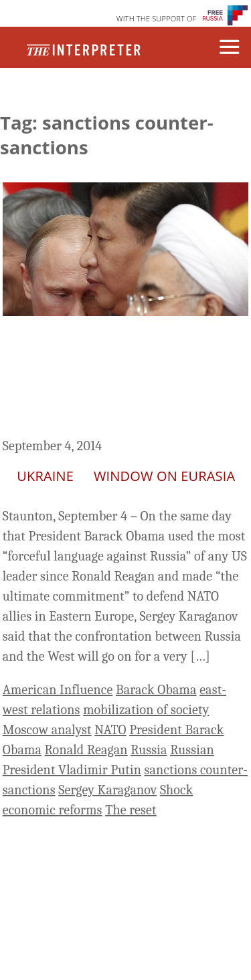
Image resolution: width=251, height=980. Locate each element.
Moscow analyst (47, 730)
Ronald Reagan (86, 750)
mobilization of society (146, 710)
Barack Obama (156, 690)
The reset (131, 810)
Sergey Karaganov (107, 790)
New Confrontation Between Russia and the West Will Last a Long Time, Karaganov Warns (118, 379)
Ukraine (45, 476)
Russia (149, 750)
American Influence (58, 690)
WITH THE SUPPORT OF (157, 18)
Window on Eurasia (164, 476)
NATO (110, 730)
